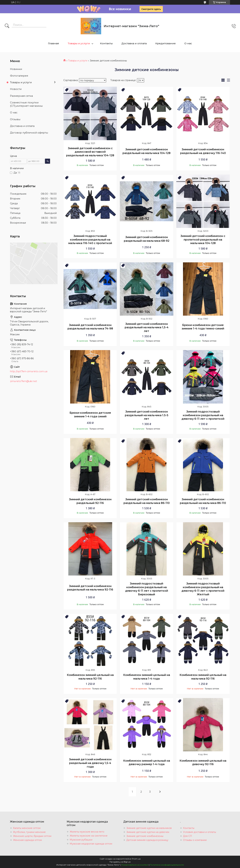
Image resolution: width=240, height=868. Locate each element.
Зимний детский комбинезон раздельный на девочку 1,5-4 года (90, 763)
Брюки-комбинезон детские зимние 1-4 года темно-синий (203, 327)
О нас (188, 43)
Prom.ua (136, 859)
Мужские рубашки (81, 840)
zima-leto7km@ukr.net (23, 381)
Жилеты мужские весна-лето (87, 832)
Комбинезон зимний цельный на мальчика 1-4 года (147, 677)
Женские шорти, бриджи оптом (32, 836)
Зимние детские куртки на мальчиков (149, 828)
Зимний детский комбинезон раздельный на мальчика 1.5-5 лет (147, 415)
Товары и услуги (79, 43)
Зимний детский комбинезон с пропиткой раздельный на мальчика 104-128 (203, 240)
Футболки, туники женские (29, 832)
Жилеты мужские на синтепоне (89, 836)
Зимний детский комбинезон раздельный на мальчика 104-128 (146, 151)
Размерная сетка (21, 96)
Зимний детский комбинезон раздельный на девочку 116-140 (203, 151)
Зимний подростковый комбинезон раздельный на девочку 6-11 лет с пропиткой (203, 415)
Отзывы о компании (195, 840)
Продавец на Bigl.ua (120, 862)
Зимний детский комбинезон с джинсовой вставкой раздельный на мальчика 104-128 (90, 152)
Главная (53, 43)
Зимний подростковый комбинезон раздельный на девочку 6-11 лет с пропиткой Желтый (203, 589)
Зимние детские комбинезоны (145, 836)
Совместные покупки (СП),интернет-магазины (26, 104)
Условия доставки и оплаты (199, 832)
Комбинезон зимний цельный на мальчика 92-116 (90, 677)
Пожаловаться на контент (135, 865)
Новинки (16, 69)
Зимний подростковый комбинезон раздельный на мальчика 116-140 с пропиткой (90, 240)
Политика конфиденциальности (167, 865)
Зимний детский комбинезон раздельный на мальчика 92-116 (90, 588)
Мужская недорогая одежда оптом (91, 844)
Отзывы (15, 119)
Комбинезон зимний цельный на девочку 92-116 (203, 763)
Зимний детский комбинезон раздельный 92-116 (90, 501)
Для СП (187, 836)
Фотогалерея (19, 76)
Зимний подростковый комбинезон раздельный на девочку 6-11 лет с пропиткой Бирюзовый (147, 589)
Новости (16, 89)
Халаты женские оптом (27, 828)
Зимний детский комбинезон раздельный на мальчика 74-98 (90, 327)
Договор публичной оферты (29, 133)
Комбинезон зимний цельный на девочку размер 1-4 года (147, 763)
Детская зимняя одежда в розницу (147, 840)
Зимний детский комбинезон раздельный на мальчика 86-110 (147, 501)
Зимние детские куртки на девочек (148, 832)
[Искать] (7, 26)
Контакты (106, 43)
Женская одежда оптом (27, 840)
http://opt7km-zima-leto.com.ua (29, 371)
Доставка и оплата (134, 43)
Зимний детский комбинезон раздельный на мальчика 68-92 (147, 239)
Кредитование (165, 43)
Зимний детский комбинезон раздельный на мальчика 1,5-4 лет (147, 327)
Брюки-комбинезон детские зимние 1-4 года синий (90, 415)
